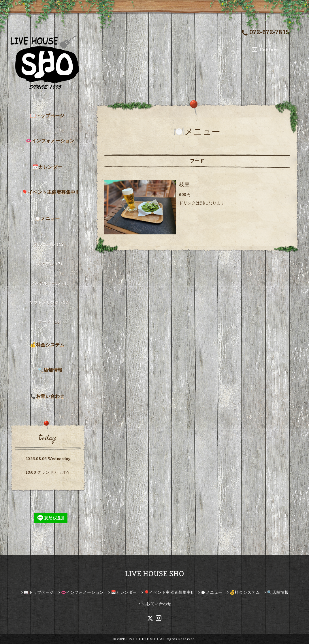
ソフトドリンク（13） (51, 302)
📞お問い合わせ (47, 396)
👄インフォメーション (50, 141)
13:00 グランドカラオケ (48, 472)
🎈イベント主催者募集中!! (50, 192)
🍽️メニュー (47, 218)
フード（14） (51, 322)
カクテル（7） (51, 264)
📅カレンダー (47, 167)
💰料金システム (47, 345)
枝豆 (184, 184)
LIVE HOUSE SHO (154, 574)
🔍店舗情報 (50, 370)
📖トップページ (47, 115)
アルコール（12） (51, 244)
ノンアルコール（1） (51, 283)
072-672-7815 (266, 33)
